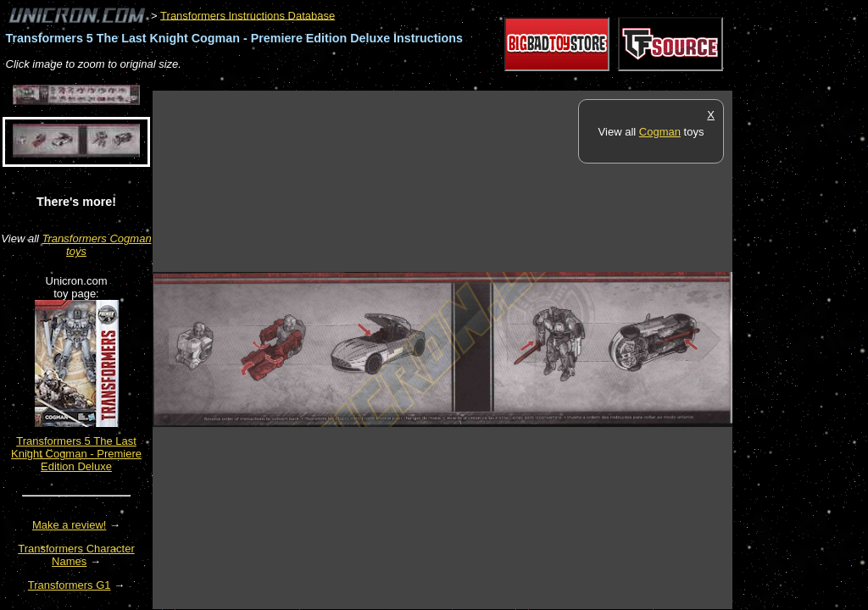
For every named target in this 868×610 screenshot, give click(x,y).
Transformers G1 (70, 585)
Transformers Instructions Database (248, 15)
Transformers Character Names (76, 555)
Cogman (660, 132)
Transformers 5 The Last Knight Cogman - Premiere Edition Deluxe (76, 454)
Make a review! (69, 525)
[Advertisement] (461, 82)
